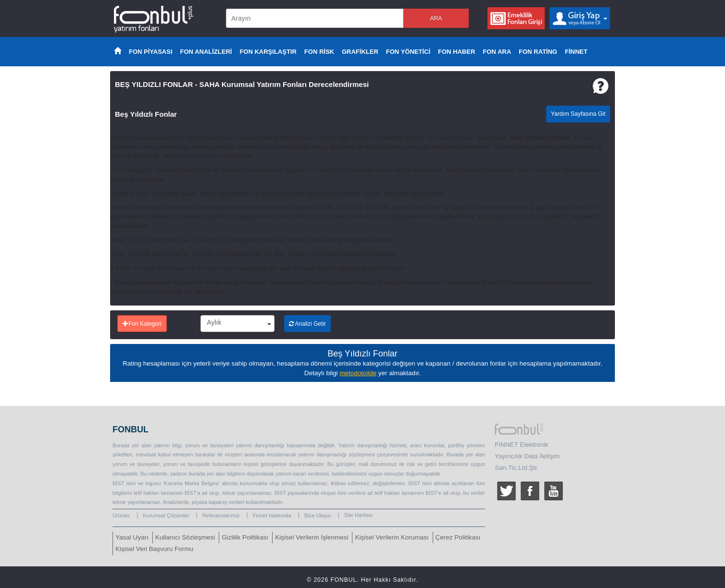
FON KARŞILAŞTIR (268, 52)
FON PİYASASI (151, 52)
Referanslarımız (221, 515)
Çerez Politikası (458, 537)
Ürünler (121, 515)
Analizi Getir (307, 324)
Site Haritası (359, 515)
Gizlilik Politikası (245, 537)
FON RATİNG (538, 52)
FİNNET (576, 52)
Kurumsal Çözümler (166, 515)
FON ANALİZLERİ (206, 52)
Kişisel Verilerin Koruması (392, 537)
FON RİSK (319, 52)
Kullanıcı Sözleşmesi (185, 537)
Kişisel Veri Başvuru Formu (154, 549)
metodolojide (358, 373)
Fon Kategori (142, 324)
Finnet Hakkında (272, 515)
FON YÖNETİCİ (408, 52)
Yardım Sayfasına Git (578, 114)
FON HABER (456, 52)
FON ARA (497, 52)
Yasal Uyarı (132, 537)
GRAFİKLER (360, 52)
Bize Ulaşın (318, 515)
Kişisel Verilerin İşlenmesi (312, 537)
